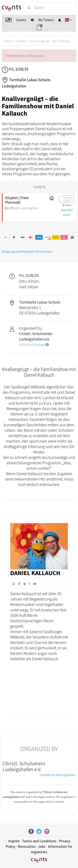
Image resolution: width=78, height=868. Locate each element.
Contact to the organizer (58, 775)
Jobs (42, 846)
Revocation (27, 846)
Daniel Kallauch (35, 573)
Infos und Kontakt (34, 345)
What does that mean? (67, 210)
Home (8, 41)
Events (21, 41)
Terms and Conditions (39, 841)
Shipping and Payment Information (27, 251)
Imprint (14, 841)
